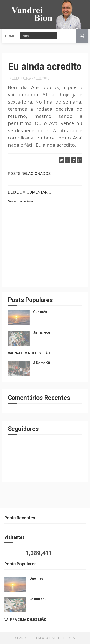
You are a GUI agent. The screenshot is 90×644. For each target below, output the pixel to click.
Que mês (40, 312)
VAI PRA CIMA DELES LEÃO (29, 353)
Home (10, 36)
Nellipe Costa (65, 638)
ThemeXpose (42, 638)
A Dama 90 (42, 363)
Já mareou (42, 332)
